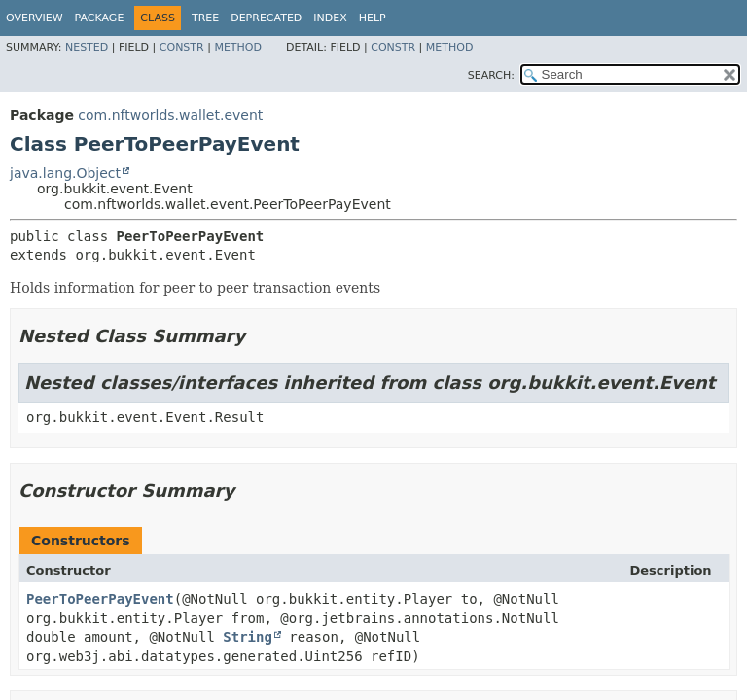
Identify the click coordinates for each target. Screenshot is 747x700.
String (248, 637)
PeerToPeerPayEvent (100, 599)
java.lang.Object (65, 173)
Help (373, 18)
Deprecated (266, 18)
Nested (87, 47)
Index (330, 18)
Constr (182, 47)
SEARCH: (491, 75)
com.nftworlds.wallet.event (170, 115)
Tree (205, 18)
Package (100, 18)
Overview (35, 18)
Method (238, 47)
